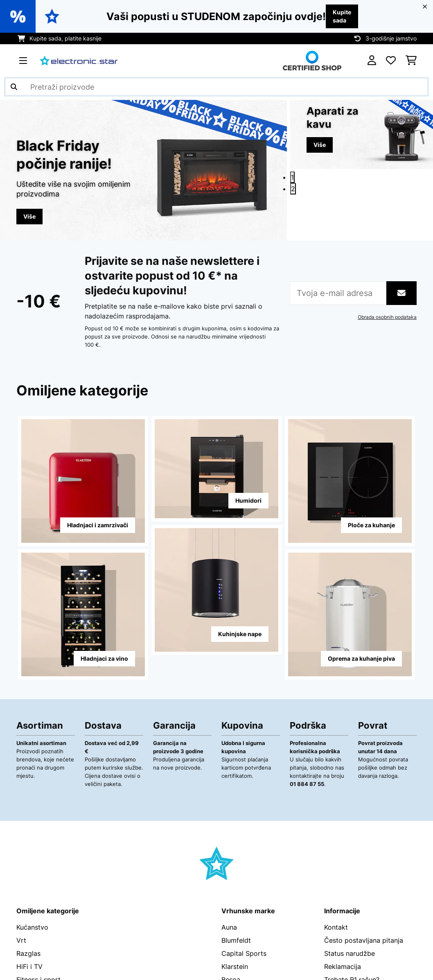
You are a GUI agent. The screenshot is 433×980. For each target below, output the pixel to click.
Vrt (21, 941)
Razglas (28, 954)
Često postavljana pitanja (364, 941)
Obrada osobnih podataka (387, 318)
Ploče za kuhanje (371, 525)
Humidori (248, 501)
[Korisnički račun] (372, 61)
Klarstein (235, 967)
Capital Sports (244, 954)
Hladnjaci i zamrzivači (98, 525)
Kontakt (336, 928)
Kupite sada (342, 16)
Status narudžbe (350, 954)
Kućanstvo (32, 928)
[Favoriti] (391, 61)
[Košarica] (411, 61)
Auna (229, 928)
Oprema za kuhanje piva (361, 659)
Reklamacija (343, 967)
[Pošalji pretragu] (14, 87)
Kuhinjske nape (240, 634)
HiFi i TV (29, 967)
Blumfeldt (236, 941)
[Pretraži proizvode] (216, 87)
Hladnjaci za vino (104, 659)
